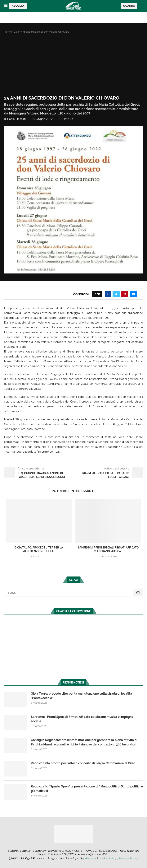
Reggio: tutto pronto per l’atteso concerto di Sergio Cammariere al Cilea (83, 763)
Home (8, 32)
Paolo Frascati (16, 119)
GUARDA (129, 6)
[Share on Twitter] (116, 294)
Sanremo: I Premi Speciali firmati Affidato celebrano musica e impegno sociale (82, 719)
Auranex (91, 858)
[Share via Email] (134, 294)
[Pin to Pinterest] (125, 294)
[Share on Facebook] (108, 294)
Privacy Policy (129, 858)
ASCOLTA (18, 6)
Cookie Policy (108, 858)
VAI (138, 593)
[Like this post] (99, 294)
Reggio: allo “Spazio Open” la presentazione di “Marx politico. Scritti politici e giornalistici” (87, 789)
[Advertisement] (73, 64)
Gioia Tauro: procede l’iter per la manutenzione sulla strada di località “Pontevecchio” (81, 696)
